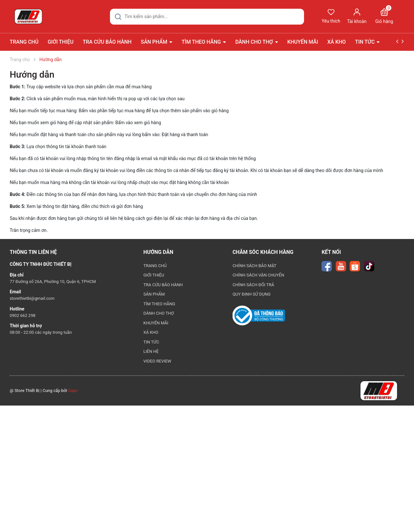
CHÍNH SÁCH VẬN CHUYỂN (258, 275)
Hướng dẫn (32, 75)
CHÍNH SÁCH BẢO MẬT (255, 266)
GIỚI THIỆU (60, 42)
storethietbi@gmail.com (32, 298)
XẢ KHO (337, 42)
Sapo (73, 391)
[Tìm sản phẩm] (207, 17)
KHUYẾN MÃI (303, 42)
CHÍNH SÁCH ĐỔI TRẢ (253, 285)
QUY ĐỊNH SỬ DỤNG (252, 294)
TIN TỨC (366, 42)
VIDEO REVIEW (157, 361)
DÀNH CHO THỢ (255, 42)
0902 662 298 (23, 315)
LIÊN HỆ (151, 351)
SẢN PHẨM (155, 42)
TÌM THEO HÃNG (202, 42)
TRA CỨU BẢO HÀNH (107, 42)
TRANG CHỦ (24, 42)
